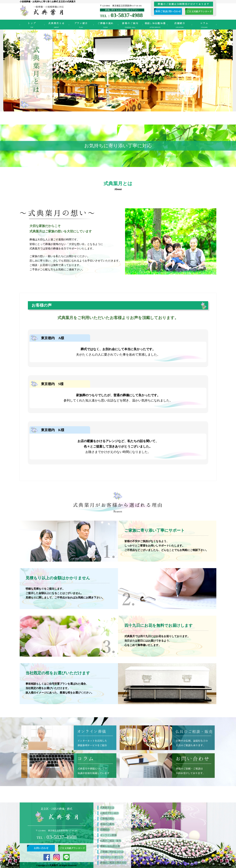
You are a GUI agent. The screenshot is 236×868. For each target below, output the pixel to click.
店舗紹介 (179, 25)
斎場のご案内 (130, 25)
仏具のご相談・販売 (110, 840)
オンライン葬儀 (108, 835)
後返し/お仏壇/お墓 (155, 25)
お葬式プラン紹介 (81, 25)
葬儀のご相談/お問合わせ (113, 862)
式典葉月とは (57, 25)
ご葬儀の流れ (106, 25)
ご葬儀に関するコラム (204, 25)
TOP (32, 25)
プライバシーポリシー (111, 857)
